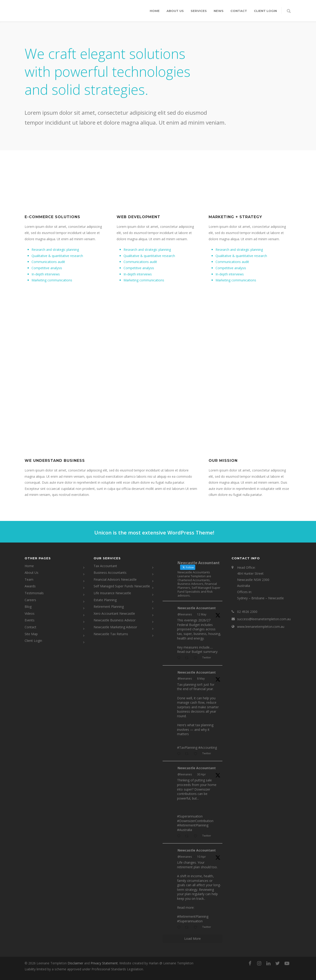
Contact (239, 11)
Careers (30, 600)
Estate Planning (105, 600)
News (219, 11)
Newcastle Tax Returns (111, 634)
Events (30, 620)
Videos (30, 613)
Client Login (33, 641)
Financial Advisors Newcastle (115, 579)
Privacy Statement (104, 963)
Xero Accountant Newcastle (114, 613)
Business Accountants (110, 573)
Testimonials (34, 593)
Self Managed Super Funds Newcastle (122, 586)
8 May (201, 679)
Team (29, 579)
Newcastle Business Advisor (115, 620)
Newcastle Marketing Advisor (115, 627)
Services (199, 11)
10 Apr (201, 857)
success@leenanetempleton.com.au (264, 619)
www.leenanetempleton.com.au (261, 627)
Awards (30, 586)
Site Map (31, 634)
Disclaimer (75, 963)
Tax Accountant (105, 566)
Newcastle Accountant (197, 608)
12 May (202, 614)
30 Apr (201, 774)
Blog (28, 607)
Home (155, 11)
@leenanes (185, 614)
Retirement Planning (109, 607)
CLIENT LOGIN (265, 11)
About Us (175, 11)
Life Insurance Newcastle (112, 593)
